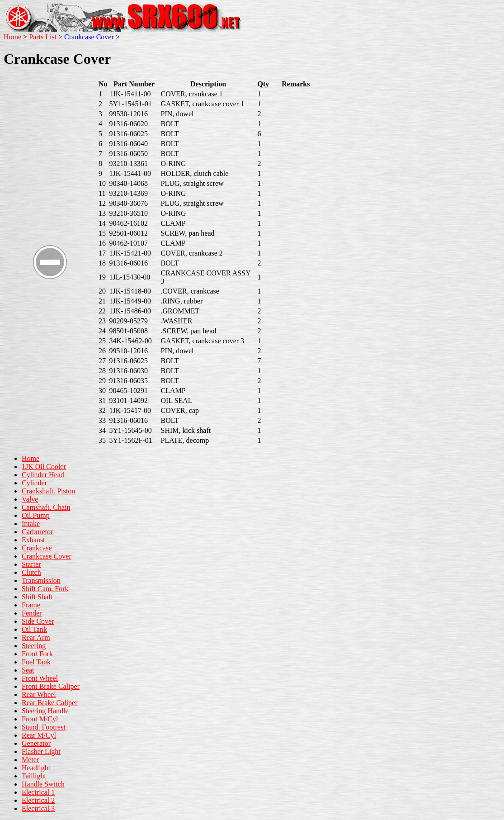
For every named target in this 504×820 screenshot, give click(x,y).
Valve (30, 499)
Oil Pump (36, 515)
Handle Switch (43, 784)
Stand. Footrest (44, 727)
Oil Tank (34, 629)
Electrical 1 (38, 792)
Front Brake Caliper (51, 686)
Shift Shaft (37, 597)
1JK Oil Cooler (44, 467)
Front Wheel (40, 678)
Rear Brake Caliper (50, 703)
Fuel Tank (36, 662)
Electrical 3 (38, 808)
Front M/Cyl (40, 719)
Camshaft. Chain (46, 507)
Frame (31, 605)
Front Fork (37, 654)
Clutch (31, 572)
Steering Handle (45, 711)
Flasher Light (41, 751)
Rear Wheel (39, 694)
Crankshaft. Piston (48, 491)
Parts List (43, 37)
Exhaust (33, 540)
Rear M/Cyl (39, 735)
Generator (36, 743)
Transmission (41, 581)
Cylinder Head (43, 475)
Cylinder (34, 483)
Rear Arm (36, 638)
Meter (30, 760)
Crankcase (37, 548)
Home (12, 37)
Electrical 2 (38, 800)
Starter (31, 564)
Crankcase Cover (89, 37)
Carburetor (37, 532)
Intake (31, 524)
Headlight (36, 768)
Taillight (34, 776)
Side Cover (38, 621)
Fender (32, 613)
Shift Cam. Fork (45, 589)
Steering (34, 646)
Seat (28, 670)
